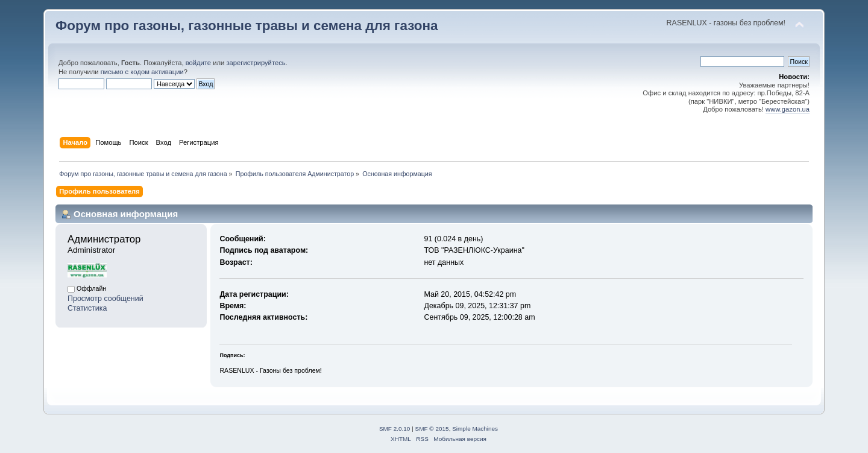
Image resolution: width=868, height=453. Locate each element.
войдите (198, 63)
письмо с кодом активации (142, 72)
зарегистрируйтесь (256, 63)
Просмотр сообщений (105, 299)
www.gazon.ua (788, 109)
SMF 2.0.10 (395, 429)
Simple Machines (475, 429)
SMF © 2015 (432, 429)
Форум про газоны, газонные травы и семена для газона (247, 26)
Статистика (87, 308)
